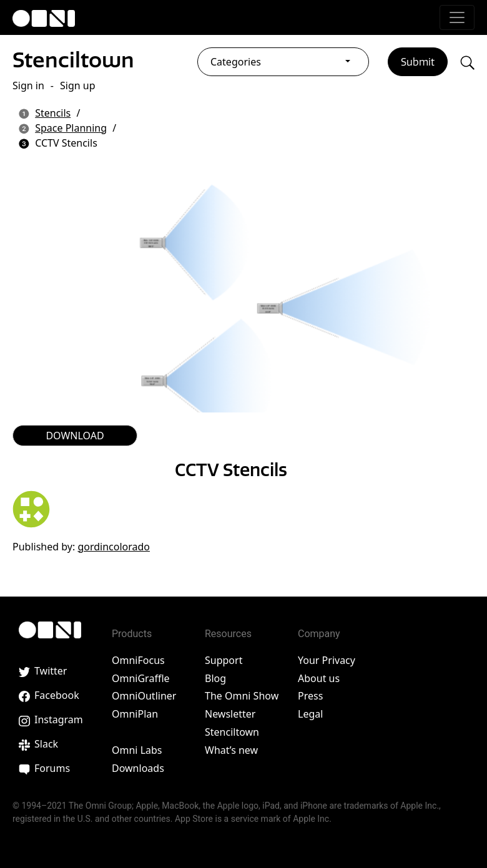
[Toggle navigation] (457, 17)
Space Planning (71, 128)
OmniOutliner (144, 696)
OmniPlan (135, 714)
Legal (310, 714)
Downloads (138, 768)
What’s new (231, 750)
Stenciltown (73, 60)
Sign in (28, 85)
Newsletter (230, 714)
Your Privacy (327, 660)
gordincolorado (114, 547)
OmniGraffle (141, 678)
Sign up (78, 85)
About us (319, 678)
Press (310, 696)
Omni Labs (137, 750)
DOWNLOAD (75, 436)
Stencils (53, 113)
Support (224, 660)
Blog (215, 678)
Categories (236, 62)
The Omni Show (242, 696)
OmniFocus (138, 660)
